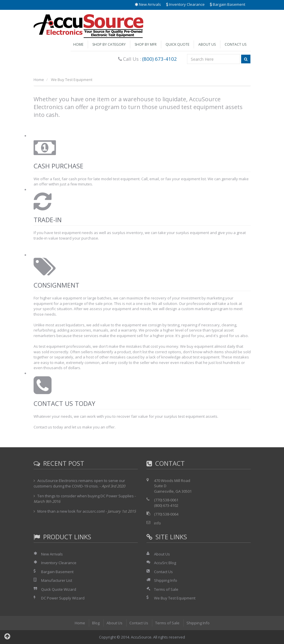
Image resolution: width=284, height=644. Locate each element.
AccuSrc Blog (165, 563)
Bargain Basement (228, 4)
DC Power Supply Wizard (63, 598)
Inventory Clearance (185, 4)
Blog (96, 623)
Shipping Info (166, 580)
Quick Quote (177, 44)
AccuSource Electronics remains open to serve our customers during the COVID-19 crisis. (79, 483)
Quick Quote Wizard (59, 589)
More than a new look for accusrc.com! (71, 511)
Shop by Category (109, 44)
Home (78, 44)
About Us (207, 44)
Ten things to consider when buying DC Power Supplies (86, 496)
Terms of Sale (166, 589)
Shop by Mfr (146, 44)
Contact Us (236, 44)
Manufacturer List (57, 580)
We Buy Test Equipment (175, 598)
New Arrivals (148, 4)
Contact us (43, 427)
